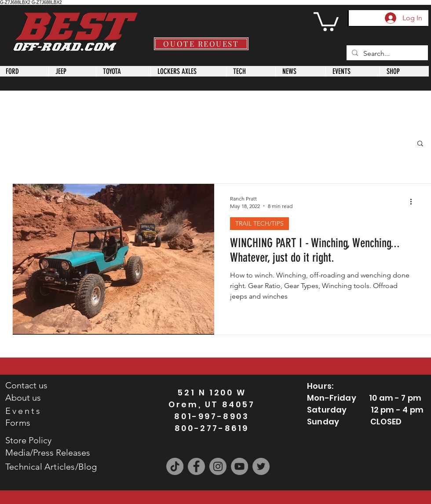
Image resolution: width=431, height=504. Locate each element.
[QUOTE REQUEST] (201, 44)
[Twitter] (261, 466)
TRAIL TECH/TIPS (259, 223)
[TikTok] (175, 466)
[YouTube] (239, 466)
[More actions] (414, 202)
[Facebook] (196, 466)
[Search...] (386, 54)
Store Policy (28, 440)
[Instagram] (218, 466)
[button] (326, 21)
